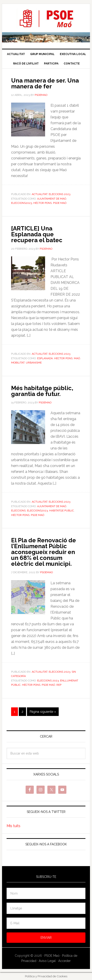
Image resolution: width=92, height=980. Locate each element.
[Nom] (46, 893)
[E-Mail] (46, 923)
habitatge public (62, 511)
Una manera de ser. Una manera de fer (45, 83)
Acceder (64, 961)
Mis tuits (13, 826)
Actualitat (40, 194)
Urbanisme (34, 363)
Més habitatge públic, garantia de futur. (42, 391)
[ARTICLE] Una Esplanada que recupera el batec (37, 234)
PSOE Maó (46, 18)
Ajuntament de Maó (52, 199)
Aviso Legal (47, 961)
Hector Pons (63, 358)
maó (77, 358)
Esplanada (45, 358)
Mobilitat (18, 363)
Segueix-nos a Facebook (46, 844)
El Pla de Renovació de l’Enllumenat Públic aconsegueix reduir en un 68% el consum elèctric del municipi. (44, 552)
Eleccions (18, 511)
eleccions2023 (22, 203)
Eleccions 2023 (59, 194)
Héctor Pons (42, 203)
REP (59, 685)
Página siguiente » (43, 712)
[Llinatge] (46, 908)
